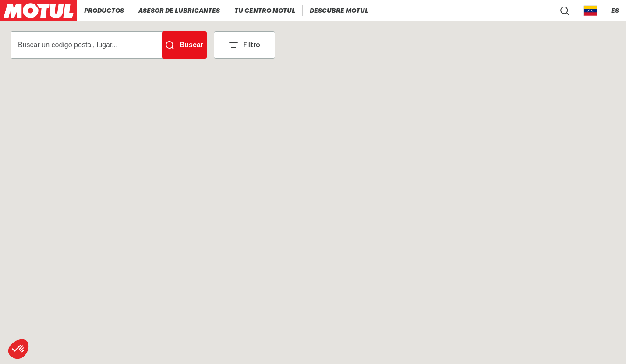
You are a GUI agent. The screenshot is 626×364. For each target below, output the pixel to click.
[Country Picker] (590, 11)
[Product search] (565, 10)
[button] (18, 349)
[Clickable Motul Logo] (39, 10)
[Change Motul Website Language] (615, 11)
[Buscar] (184, 45)
